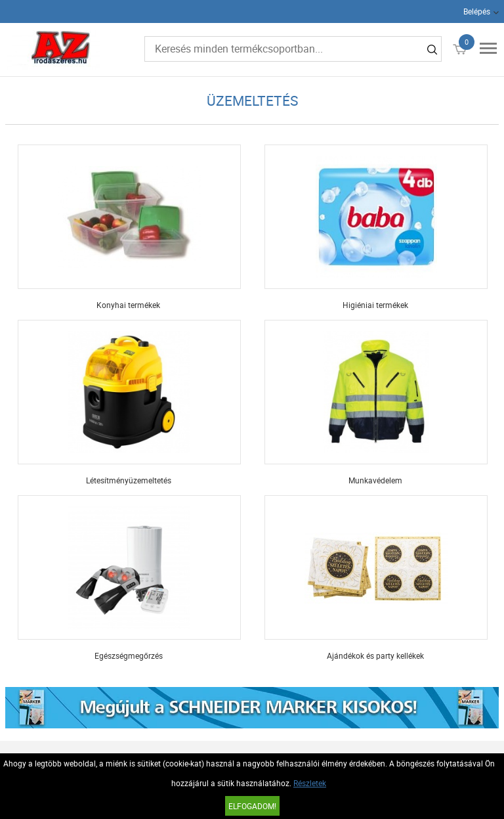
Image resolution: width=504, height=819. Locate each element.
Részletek (310, 783)
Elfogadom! (252, 806)
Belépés (477, 11)
